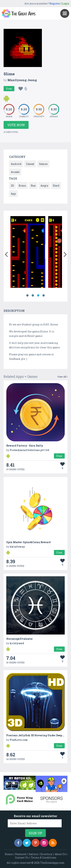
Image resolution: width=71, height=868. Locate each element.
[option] (28, 253)
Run (33, 186)
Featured (21, 854)
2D (12, 186)
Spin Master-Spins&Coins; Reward (28, 542)
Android (16, 164)
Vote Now (16, 125)
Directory (46, 854)
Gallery (33, 854)
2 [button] (33, 295)
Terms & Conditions (44, 858)
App (13, 194)
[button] (6, 254)
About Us (60, 854)
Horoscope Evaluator (20, 639)
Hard (56, 186)
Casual (30, 164)
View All (62, 377)
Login (66, 3)
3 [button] (38, 295)
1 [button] (28, 295)
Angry (44, 186)
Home (9, 854)
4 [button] (44, 295)
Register (55, 3)
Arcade (15, 172)
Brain (22, 186)
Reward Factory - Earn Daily (25, 446)
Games (43, 164)
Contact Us (22, 858)
